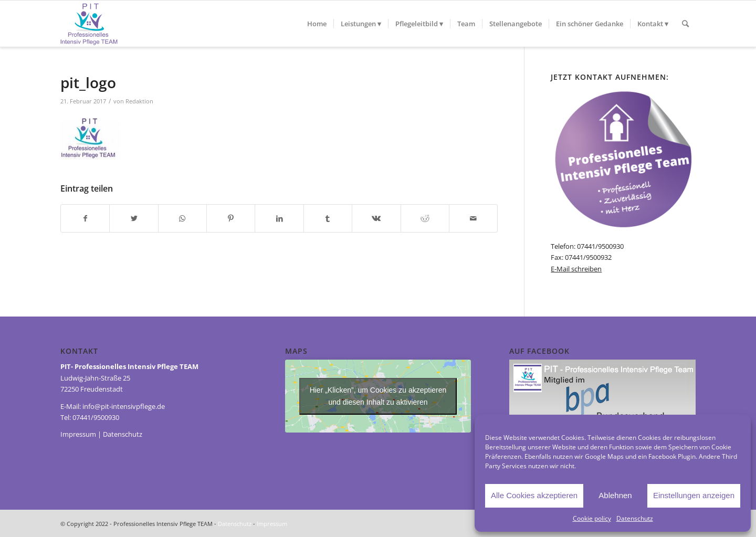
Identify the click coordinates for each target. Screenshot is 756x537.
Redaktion (139, 101)
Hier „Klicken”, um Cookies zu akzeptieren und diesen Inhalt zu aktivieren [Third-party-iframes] (378, 396)
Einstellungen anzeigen (694, 495)
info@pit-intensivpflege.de (124, 406)
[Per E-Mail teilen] (473, 218)
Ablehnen (615, 495)
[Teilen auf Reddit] (425, 218)
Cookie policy (592, 518)
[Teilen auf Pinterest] (231, 218)
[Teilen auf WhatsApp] (182, 218)
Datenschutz (635, 518)
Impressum (78, 434)
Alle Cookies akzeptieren (534, 495)
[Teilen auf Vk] (376, 218)
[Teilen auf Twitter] (134, 218)
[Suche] (685, 24)
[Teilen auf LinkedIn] (279, 218)
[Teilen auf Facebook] (85, 218)
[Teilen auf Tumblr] (328, 218)
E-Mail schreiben (576, 269)
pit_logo (88, 82)
